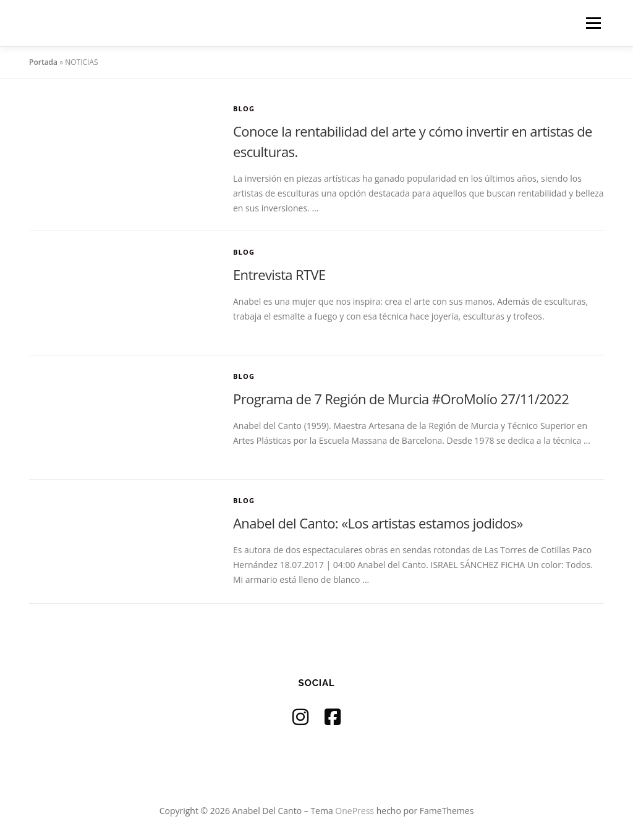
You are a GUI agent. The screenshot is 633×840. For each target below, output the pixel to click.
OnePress (355, 811)
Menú (593, 23)
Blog (244, 108)
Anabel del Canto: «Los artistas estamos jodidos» (378, 523)
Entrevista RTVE (279, 274)
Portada (43, 62)
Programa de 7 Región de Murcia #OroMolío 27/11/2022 (401, 399)
